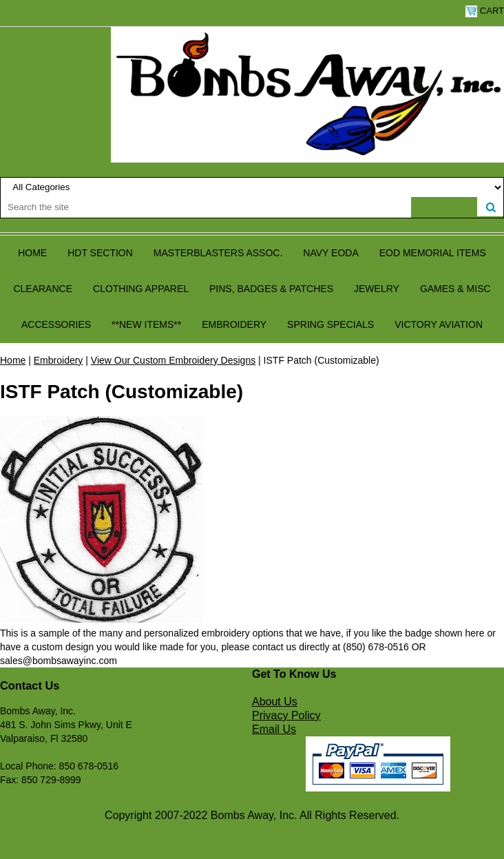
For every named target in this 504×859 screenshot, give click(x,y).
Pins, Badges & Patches (271, 289)
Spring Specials (330, 324)
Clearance (43, 289)
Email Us (274, 729)
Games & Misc (455, 289)
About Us (275, 702)
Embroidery (234, 324)
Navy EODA (330, 253)
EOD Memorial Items (433, 253)
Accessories (56, 324)
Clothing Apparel (141, 289)
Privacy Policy (286, 715)
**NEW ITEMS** (146, 324)
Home (32, 253)
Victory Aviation (439, 324)
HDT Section (100, 253)
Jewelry (377, 289)
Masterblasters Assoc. (218, 253)
